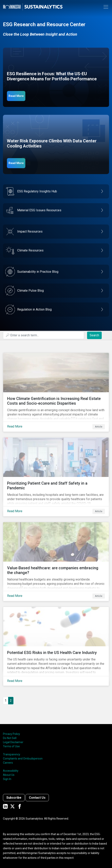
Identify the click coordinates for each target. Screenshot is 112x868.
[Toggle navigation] (106, 7)
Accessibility (11, 771)
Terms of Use (11, 746)
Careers (8, 763)
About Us (9, 775)
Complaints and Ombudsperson (23, 759)
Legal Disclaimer (13, 742)
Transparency (12, 754)
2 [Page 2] (11, 701)
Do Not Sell (10, 738)
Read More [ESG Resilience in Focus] (16, 96)
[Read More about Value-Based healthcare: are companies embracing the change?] (56, 562)
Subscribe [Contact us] (14, 798)
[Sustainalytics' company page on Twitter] (12, 806)
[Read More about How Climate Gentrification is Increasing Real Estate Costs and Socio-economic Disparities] (56, 392)
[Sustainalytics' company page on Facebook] (20, 806)
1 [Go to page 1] (6, 701)
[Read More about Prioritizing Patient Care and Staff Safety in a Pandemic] (56, 477)
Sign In (7, 779)
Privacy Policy (11, 734)
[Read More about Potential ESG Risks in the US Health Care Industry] (56, 646)
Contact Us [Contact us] (37, 798)
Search (94, 335)
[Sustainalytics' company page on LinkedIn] (5, 806)
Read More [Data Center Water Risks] (16, 163)
